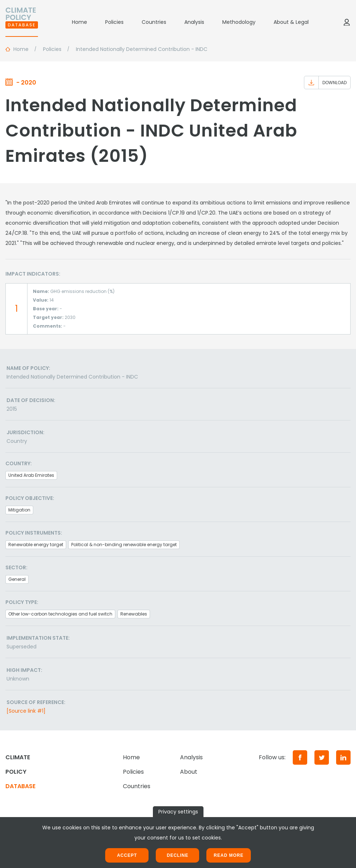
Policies (114, 22)
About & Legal (291, 22)
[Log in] (347, 22)
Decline (177, 855)
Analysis (194, 22)
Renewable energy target (36, 545)
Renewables (134, 614)
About (189, 772)
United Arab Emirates (31, 475)
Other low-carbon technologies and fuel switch (60, 614)
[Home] (22, 22)
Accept (127, 855)
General (17, 579)
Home (80, 22)
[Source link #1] (26, 711)
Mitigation (19, 510)
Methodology (239, 22)
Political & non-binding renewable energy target (124, 545)
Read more (228, 855)
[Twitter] (322, 757)
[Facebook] (300, 757)
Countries (154, 22)
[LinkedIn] (343, 757)
